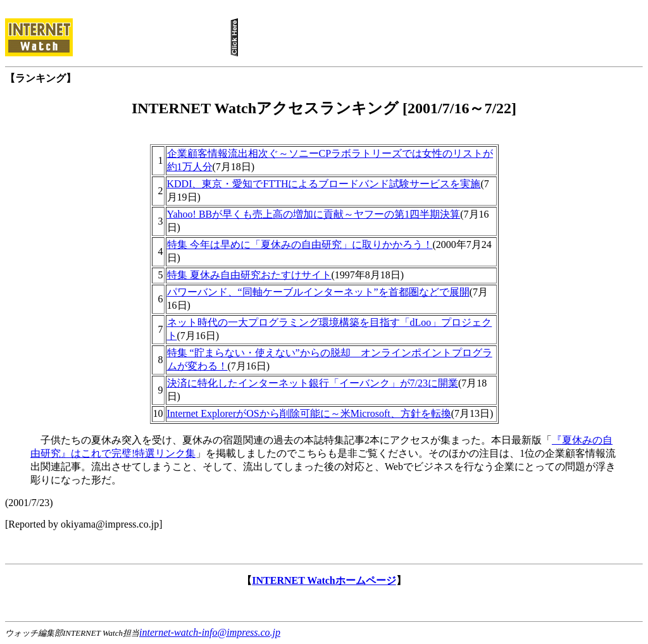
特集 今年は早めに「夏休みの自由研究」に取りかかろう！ (300, 245)
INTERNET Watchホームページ (324, 580)
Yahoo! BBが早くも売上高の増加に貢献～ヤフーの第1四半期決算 (314, 214)
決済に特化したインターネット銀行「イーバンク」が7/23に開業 (313, 383)
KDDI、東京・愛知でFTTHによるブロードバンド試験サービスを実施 (324, 184)
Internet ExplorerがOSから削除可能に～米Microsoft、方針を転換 (309, 413)
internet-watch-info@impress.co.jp (210, 632)
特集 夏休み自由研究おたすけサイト (249, 275)
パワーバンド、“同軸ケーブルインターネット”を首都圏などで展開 (318, 292)
